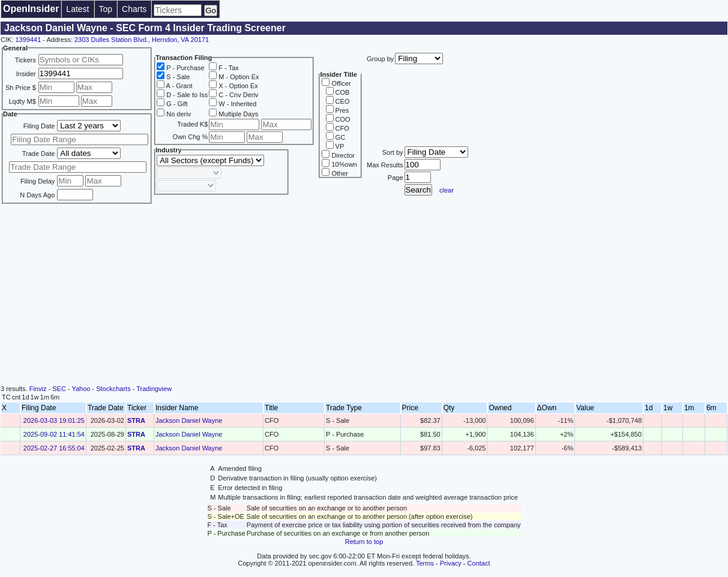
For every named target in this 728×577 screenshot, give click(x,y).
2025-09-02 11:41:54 (54, 434)
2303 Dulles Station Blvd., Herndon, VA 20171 (142, 40)
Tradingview (154, 389)
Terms (425, 563)
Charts (134, 9)
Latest (77, 9)
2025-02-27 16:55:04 (54, 448)
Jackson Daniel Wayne (189, 420)
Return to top (364, 542)
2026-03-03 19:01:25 (54, 420)
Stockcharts (113, 389)
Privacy (451, 563)
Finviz (38, 389)
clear (447, 190)
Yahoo (81, 389)
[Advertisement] (364, 295)
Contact (479, 563)
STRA (136, 420)
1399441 (28, 40)
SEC (59, 389)
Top (106, 9)
